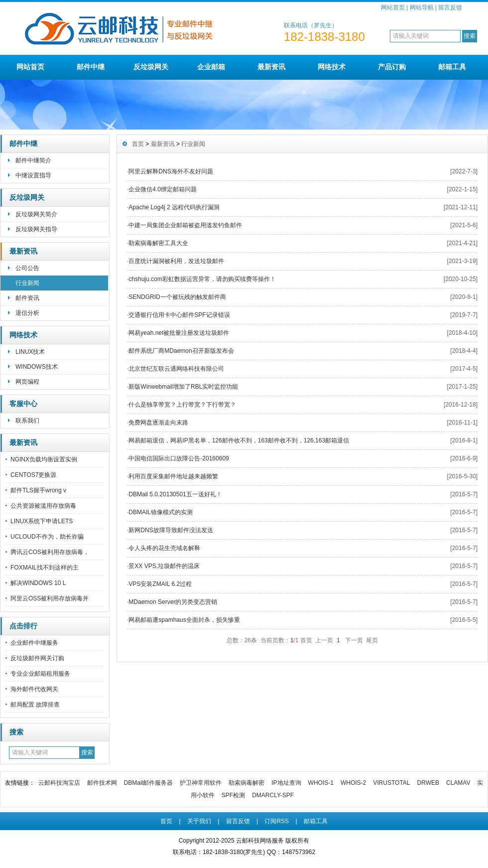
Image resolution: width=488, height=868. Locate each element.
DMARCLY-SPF (273, 795)
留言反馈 (450, 7)
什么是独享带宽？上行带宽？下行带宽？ (182, 405)
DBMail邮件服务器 (149, 783)
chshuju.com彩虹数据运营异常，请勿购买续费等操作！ (202, 279)
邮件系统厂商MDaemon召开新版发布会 (181, 351)
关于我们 (199, 821)
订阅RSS (277, 821)
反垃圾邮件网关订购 (37, 658)
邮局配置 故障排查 (35, 705)
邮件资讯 (27, 298)
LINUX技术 (30, 352)
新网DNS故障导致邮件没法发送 (171, 530)
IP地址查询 (286, 783)
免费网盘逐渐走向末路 (158, 423)
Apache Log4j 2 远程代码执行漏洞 (174, 207)
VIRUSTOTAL (391, 783)
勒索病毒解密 (246, 783)
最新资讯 (271, 67)
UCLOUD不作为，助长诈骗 (47, 537)
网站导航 (422, 7)
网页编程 (27, 382)
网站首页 (393, 7)
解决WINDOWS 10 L (38, 583)
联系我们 (27, 421)
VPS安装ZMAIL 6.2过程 (160, 584)
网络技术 (332, 67)
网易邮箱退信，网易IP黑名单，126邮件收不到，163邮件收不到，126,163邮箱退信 (239, 440)
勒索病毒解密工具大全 (158, 243)
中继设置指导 (33, 175)
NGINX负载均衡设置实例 (44, 459)
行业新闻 (27, 283)
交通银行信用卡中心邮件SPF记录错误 (179, 315)
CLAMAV (458, 783)
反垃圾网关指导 (36, 229)
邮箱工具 (452, 67)
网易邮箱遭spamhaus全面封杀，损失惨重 (184, 620)
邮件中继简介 (33, 160)
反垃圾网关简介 (36, 214)
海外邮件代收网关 (34, 689)
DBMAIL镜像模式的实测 (161, 512)
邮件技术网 (102, 783)
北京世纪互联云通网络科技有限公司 (176, 369)
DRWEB (428, 783)
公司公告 (27, 268)
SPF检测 (233, 795)
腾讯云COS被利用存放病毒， (50, 552)
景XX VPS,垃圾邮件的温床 (164, 566)
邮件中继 (91, 67)
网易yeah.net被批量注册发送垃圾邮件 (179, 333)
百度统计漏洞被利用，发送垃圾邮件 (176, 261)
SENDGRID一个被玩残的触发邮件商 (177, 297)
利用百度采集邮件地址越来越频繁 (173, 476)
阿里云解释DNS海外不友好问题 (171, 171)
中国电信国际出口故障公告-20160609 (179, 458)
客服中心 (23, 404)
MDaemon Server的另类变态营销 (173, 602)
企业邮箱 (211, 67)
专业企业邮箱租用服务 (40, 674)
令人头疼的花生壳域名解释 (164, 548)
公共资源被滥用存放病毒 (43, 506)
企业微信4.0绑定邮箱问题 (163, 189)
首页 (138, 144)
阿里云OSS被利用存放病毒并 (50, 598)
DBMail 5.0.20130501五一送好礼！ (175, 494)
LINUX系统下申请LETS (42, 521)
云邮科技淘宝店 (59, 783)
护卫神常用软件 (201, 783)
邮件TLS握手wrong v (38, 490)
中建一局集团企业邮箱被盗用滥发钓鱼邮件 (185, 225)
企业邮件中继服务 (34, 643)
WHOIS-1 (321, 783)
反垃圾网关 (151, 67)
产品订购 (392, 67)
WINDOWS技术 (37, 367)
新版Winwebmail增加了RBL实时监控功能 (183, 387)
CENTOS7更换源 (33, 475)
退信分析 (27, 313)
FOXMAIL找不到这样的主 (45, 568)
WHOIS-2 (353, 783)
